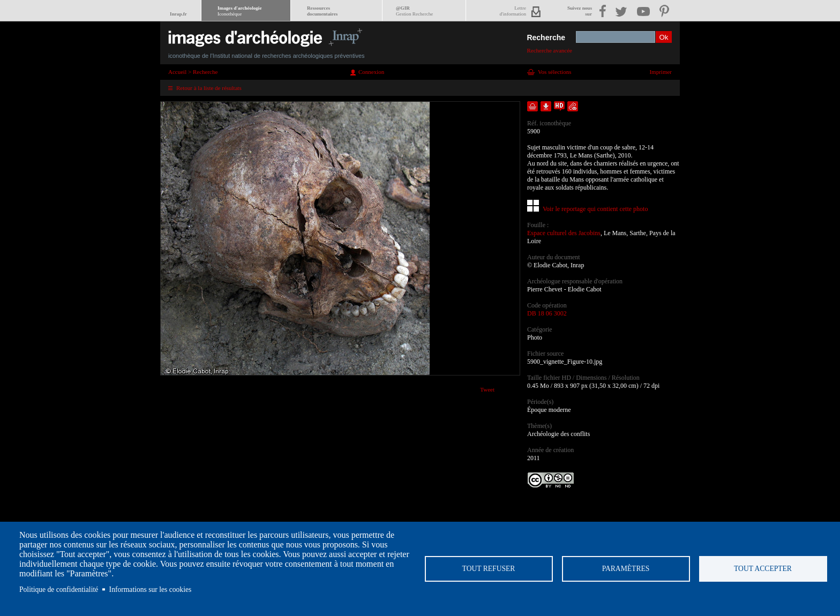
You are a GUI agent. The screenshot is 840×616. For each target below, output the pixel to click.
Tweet (487, 389)
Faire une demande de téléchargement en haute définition (559, 106)
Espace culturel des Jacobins (564, 233)
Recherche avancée (549, 50)
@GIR (414, 11)
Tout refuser (489, 569)
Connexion (371, 72)
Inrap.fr (178, 14)
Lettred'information (513, 11)
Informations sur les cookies (151, 589)
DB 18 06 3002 (547, 313)
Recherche (546, 37)
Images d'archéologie (239, 11)
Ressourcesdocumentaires (322, 11)
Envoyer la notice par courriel (573, 106)
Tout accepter (763, 569)
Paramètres (626, 569)
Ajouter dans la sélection (532, 106)
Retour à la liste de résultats (209, 88)
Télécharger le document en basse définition (546, 106)
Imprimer (661, 72)
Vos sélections (554, 72)
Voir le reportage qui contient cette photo (595, 209)
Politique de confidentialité (59, 589)
